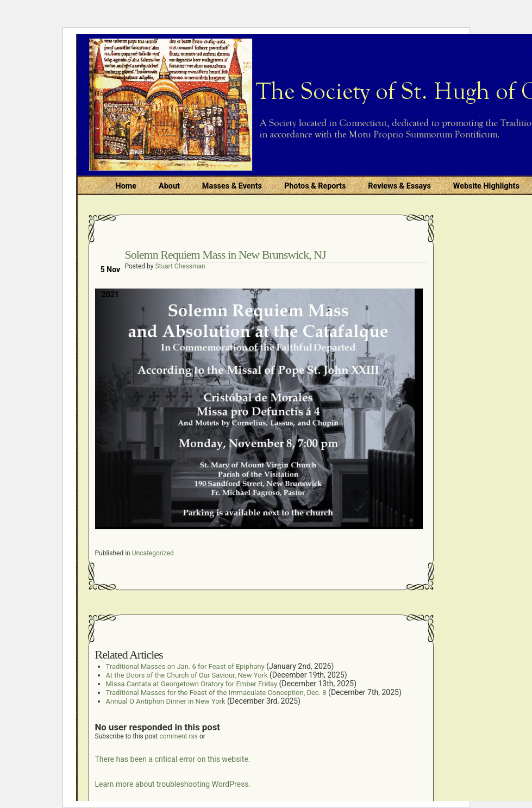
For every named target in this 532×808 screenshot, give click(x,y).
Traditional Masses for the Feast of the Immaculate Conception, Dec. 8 (216, 693)
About (169, 186)
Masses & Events (232, 186)
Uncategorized (153, 553)
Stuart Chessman (180, 266)
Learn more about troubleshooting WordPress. (173, 784)
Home (126, 186)
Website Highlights (486, 186)
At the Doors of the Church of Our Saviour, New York (187, 675)
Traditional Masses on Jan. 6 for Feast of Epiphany (185, 666)
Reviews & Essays (399, 186)
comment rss (179, 736)
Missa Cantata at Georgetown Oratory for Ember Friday (192, 684)
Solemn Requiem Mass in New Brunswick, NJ (226, 255)
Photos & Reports (315, 186)
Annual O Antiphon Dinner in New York (166, 701)
